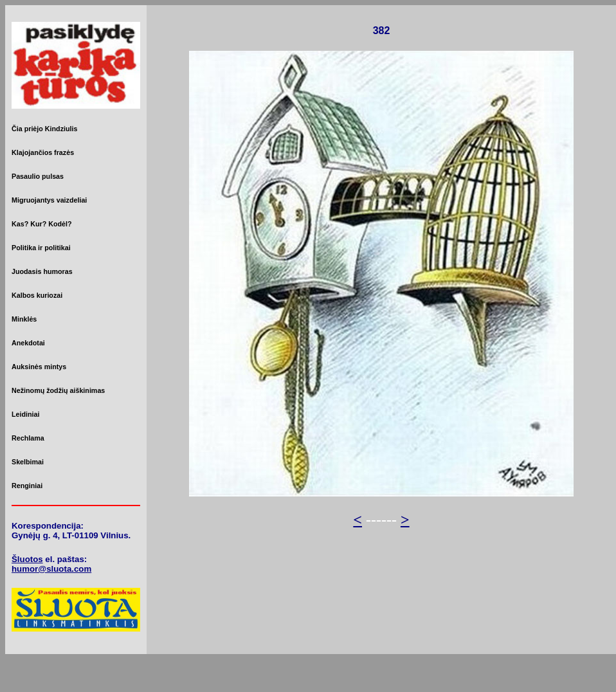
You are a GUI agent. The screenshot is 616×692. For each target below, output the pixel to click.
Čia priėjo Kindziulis (44, 129)
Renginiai (27, 486)
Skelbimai (28, 462)
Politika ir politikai (41, 248)
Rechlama (28, 438)
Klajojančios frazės (43, 152)
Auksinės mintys (39, 367)
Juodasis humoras (42, 271)
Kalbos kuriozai (37, 295)
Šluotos (27, 559)
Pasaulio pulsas (38, 176)
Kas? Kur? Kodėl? (42, 224)
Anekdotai (28, 343)
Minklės (24, 319)
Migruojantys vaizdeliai (49, 200)
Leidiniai (25, 414)
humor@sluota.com (51, 569)
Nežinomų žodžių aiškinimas (58, 390)
